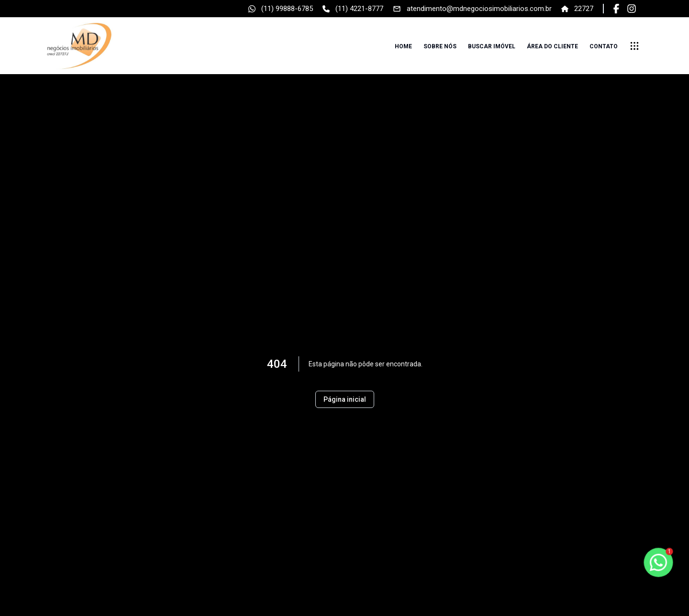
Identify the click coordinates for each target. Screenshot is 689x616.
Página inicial (345, 399)
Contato (604, 46)
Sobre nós (440, 46)
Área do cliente (552, 46)
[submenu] (634, 46)
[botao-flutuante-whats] (658, 562)
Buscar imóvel (492, 46)
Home (403, 46)
